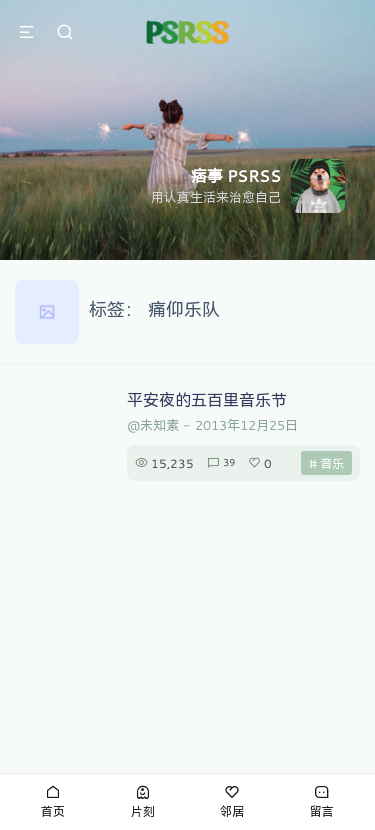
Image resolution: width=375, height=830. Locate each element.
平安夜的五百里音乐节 (207, 399)
